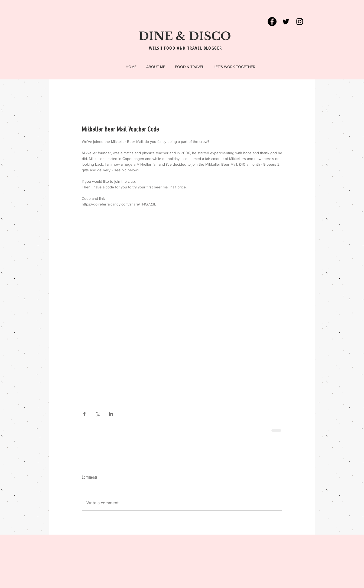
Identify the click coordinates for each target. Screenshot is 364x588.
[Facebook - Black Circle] (272, 22)
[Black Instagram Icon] (300, 22)
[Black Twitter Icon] (286, 22)
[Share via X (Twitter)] (98, 414)
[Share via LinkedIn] (111, 414)
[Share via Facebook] (84, 414)
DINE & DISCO (185, 36)
